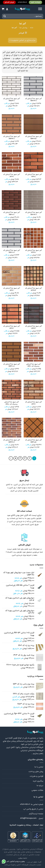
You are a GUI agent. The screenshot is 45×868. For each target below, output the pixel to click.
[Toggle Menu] (40, 9)
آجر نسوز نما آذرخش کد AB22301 (33, 100)
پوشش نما (23, 28)
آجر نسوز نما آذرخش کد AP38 (33, 175)
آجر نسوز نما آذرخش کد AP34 (33, 327)
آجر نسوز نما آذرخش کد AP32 (12, 327)
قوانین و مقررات (36, 776)
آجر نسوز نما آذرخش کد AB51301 (12, 100)
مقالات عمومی (37, 790)
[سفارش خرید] (22, 40)
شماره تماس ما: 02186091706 (32, 804)
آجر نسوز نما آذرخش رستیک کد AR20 (33, 365)
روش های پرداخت (36, 772)
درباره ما (40, 786)
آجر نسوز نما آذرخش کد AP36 (33, 403)
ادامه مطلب (22, 858)
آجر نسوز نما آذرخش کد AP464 (33, 289)
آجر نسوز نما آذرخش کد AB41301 (12, 138)
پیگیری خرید (38, 781)
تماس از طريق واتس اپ (33, 809)
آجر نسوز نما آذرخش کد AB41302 (12, 441)
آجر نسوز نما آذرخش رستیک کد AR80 (12, 403)
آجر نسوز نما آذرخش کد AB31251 (33, 138)
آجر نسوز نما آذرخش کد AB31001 (12, 213)
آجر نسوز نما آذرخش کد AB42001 (12, 365)
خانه (32, 28)
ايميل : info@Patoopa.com (32, 818)
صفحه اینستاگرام (36, 814)
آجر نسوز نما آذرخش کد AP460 (33, 251)
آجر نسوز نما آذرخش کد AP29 (12, 175)
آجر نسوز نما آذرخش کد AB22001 (12, 251)
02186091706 (22, 2)
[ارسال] (5, 16)
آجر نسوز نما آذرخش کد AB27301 (33, 213)
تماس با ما (39, 767)
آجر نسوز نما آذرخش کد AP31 (12, 289)
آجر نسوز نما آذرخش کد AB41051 (33, 441)
